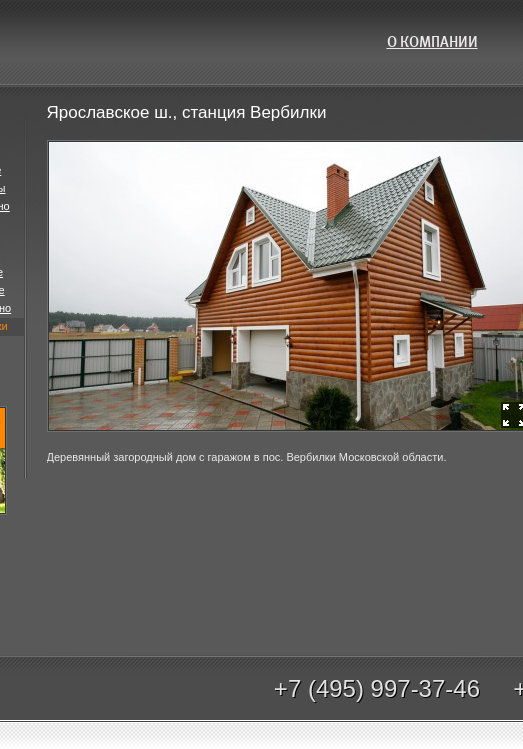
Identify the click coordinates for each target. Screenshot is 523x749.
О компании (432, 42)
